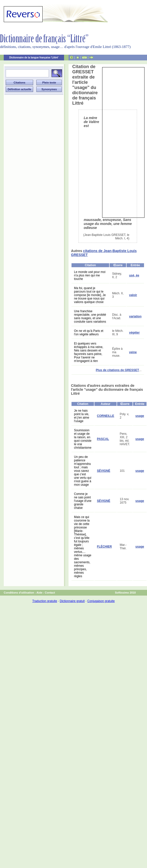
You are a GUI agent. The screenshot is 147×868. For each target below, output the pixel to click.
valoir (133, 295)
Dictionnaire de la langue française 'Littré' (34, 58)
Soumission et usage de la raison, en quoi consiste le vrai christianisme (83, 439)
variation (135, 316)
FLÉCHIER (104, 547)
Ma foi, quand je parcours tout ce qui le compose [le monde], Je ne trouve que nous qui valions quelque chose (90, 295)
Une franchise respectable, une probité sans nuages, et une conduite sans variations (90, 316)
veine (133, 352)
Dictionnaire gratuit (72, 601)
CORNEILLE (106, 416)
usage (140, 416)
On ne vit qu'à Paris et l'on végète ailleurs (89, 333)
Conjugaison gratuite (101, 601)
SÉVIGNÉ (104, 471)
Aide (39, 593)
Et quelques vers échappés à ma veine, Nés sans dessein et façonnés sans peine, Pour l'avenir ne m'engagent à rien (89, 352)
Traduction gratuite (45, 601)
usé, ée (134, 275)
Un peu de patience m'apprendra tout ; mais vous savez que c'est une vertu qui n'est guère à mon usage (83, 471)
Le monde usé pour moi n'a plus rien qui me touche (90, 275)
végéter (134, 333)
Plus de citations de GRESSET (117, 370)
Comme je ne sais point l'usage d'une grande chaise (83, 501)
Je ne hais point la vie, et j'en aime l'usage (82, 416)
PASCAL (103, 439)
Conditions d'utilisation (19, 593)
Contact (50, 593)
